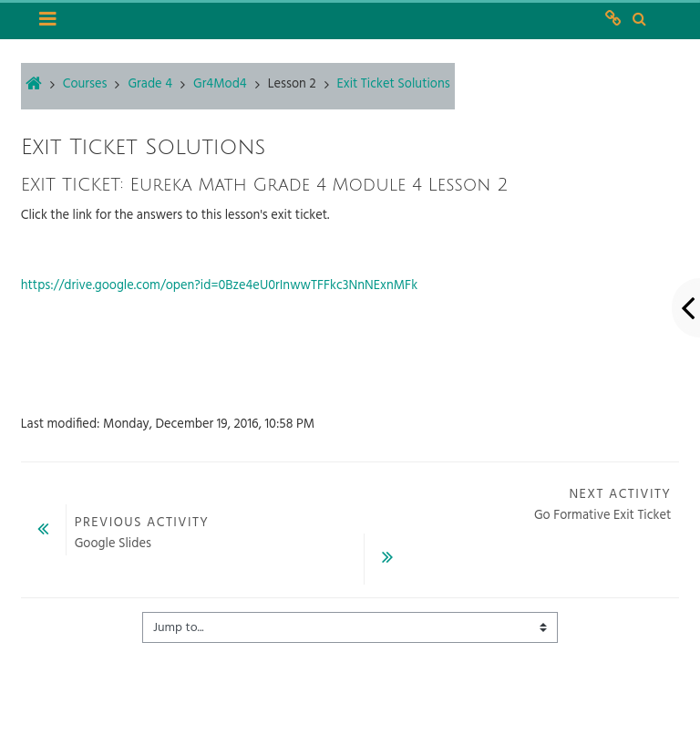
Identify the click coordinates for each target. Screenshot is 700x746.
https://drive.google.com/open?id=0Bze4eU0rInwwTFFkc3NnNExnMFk (219, 286)
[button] (639, 20)
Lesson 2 (292, 84)
